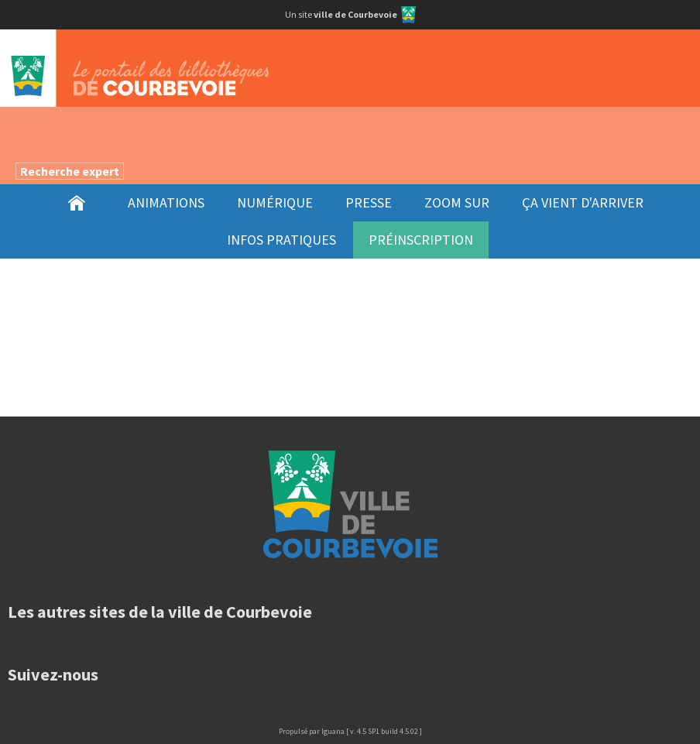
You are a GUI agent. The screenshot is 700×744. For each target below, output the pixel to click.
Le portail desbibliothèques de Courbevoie (350, 68)
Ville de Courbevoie (350, 504)
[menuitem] (76, 203)
